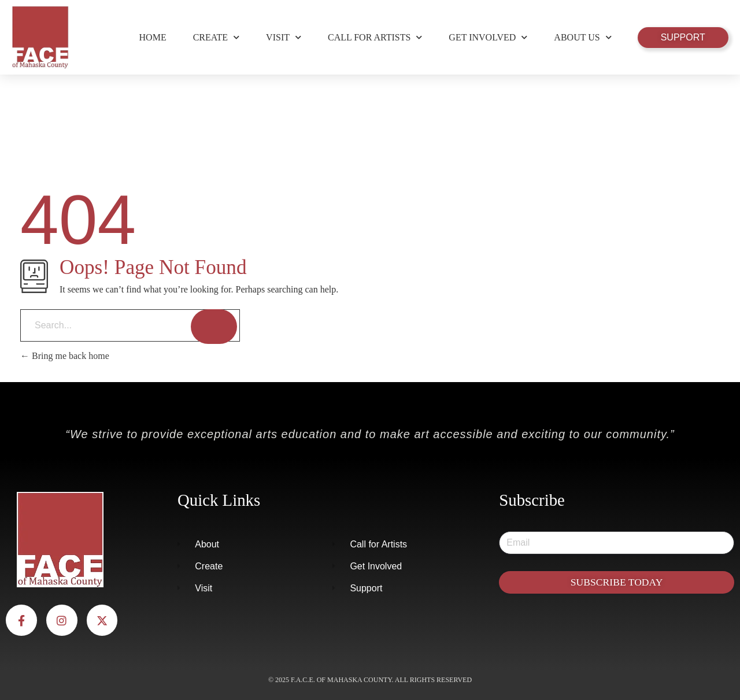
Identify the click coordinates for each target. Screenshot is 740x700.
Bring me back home (65, 356)
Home (153, 37)
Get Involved (488, 37)
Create (216, 37)
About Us (582, 37)
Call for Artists (375, 37)
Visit (284, 37)
